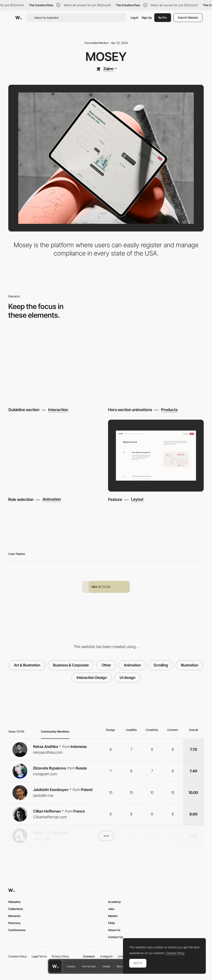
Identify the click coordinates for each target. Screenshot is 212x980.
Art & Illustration (27, 665)
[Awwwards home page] (55, 966)
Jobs (111, 909)
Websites (14, 902)
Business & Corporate (71, 665)
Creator (71, 966)
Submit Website (188, 18)
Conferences (17, 930)
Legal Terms (39, 956)
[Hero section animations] (156, 366)
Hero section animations (130, 410)
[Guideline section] (56, 366)
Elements (122, 966)
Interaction (58, 410)
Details (106, 966)
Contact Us (116, 937)
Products (169, 410)
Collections (16, 909)
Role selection (21, 499)
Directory (14, 923)
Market (113, 916)
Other (106, 665)
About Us (114, 930)
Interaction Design (92, 678)
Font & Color (89, 966)
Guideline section (24, 410)
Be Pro (163, 18)
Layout (137, 499)
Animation (52, 499)
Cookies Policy (17, 956)
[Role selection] (56, 456)
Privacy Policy (60, 956)
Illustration (190, 665)
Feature (115, 499)
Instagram (107, 956)
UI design (128, 678)
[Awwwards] (18, 18)
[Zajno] (106, 69)
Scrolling (161, 665)
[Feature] (156, 456)
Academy (114, 902)
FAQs (111, 923)
